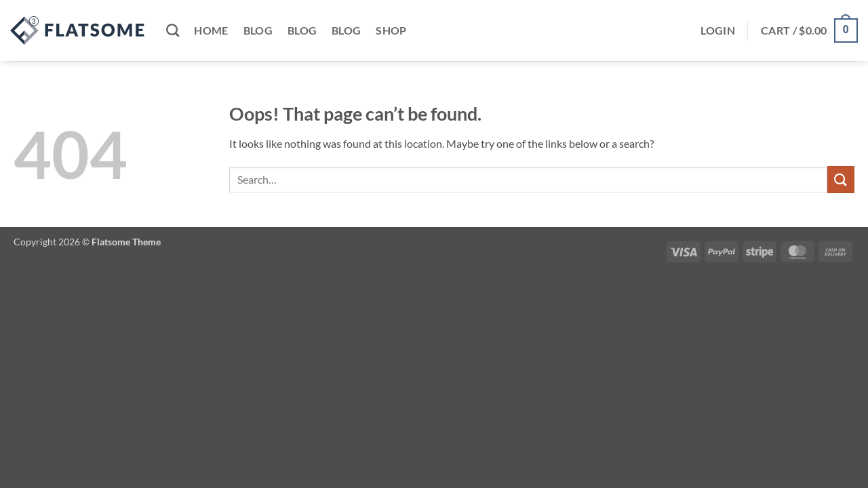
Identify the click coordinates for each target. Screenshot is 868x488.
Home (211, 30)
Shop (391, 30)
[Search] (173, 30)
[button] (718, 30)
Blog (258, 30)
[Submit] (841, 179)
